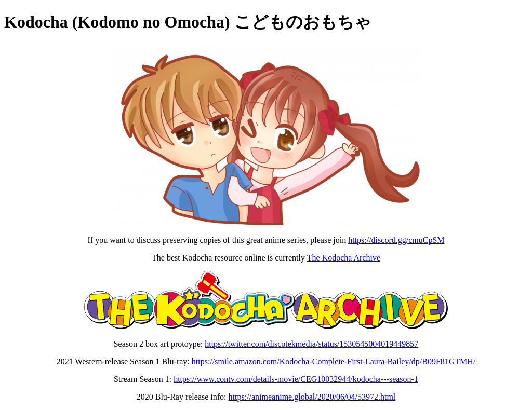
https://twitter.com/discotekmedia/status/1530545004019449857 (311, 344)
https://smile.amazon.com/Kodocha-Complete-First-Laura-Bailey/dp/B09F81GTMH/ (334, 361)
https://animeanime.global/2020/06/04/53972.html (312, 397)
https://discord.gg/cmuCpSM (396, 240)
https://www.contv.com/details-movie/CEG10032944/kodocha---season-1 (296, 379)
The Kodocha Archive (344, 258)
